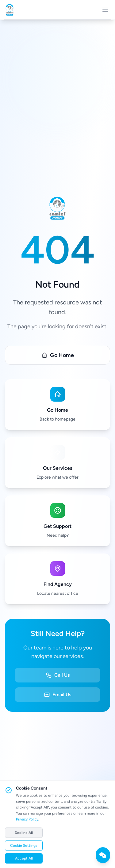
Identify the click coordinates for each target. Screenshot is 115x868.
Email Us (57, 695)
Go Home (58, 355)
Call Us (58, 675)
